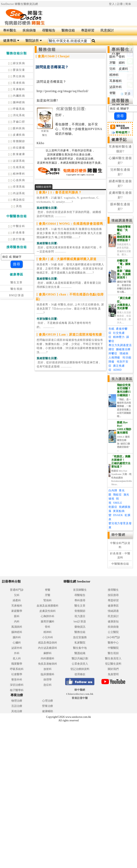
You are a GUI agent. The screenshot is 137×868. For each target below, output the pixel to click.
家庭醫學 (17, 611)
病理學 (48, 680)
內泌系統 (17, 193)
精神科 (48, 632)
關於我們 (113, 669)
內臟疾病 (17, 96)
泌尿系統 (17, 161)
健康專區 (11, 41)
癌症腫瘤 (17, 148)
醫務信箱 (68, 30)
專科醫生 (10, 30)
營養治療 (48, 706)
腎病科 (48, 600)
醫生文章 (17, 282)
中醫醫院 (113, 648)
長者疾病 (17, 83)
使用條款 (80, 674)
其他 (17, 206)
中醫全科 (17, 226)
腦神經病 (17, 102)
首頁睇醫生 (80, 590)
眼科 (17, 616)
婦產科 (17, 600)
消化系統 (17, 115)
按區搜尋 (113, 595)
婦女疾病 (17, 63)
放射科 (48, 669)
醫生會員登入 (113, 658)
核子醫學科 (17, 690)
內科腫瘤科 (48, 658)
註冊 (120, 4)
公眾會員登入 (80, 664)
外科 (17, 653)
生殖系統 (17, 167)
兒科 (17, 595)
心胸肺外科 (48, 616)
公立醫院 (113, 632)
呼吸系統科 (17, 669)
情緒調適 (113, 611)
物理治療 (17, 701)
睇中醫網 (118, 535)
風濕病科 (17, 627)
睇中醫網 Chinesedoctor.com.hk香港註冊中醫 (80, 694)
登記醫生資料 (113, 664)
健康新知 (113, 622)
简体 (128, 4)
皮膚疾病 (17, 135)
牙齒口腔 (17, 122)
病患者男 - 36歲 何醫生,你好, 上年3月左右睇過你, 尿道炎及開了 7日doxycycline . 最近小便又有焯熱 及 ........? (70, 309)
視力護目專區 (122, 379)
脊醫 (48, 590)
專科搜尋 (80, 600)
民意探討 (107, 30)
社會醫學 (17, 674)
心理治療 (48, 701)
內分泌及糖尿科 (48, 648)
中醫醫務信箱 (120, 564)
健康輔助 (48, 711)
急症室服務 (80, 637)
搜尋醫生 (113, 590)
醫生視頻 (17, 289)
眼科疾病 (17, 128)
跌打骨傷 (17, 239)
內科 (17, 622)
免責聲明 (113, 674)
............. (69, 214)
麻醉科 (48, 653)
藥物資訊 (80, 627)
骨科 (48, 627)
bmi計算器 (80, 622)
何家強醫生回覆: (71, 109)
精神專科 (17, 174)
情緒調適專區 (122, 220)
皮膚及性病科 (48, 611)
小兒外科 (48, 637)
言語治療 (17, 706)
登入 (112, 4)
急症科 (48, 685)
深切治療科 (17, 685)
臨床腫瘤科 (48, 674)
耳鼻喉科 (17, 89)
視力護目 (80, 616)
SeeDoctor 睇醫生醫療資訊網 (19, 4)
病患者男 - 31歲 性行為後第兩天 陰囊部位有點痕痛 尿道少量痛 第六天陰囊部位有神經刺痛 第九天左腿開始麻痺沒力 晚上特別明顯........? (69, 233)
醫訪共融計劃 (80, 658)
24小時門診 (113, 637)
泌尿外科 (17, 648)
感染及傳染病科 (48, 643)
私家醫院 (80, 643)
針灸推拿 (17, 233)
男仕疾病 (17, 76)
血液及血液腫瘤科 (48, 606)
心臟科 (17, 643)
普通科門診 (17, 590)
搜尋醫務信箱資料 (120, 103)
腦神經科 (17, 632)
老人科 (17, 658)
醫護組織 (80, 653)
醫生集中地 (80, 648)
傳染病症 (17, 200)
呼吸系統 (17, 109)
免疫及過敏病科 (48, 664)
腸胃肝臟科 (48, 622)
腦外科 (17, 637)
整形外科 (17, 680)
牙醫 (48, 595)
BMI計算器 (16, 295)
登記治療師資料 (80, 669)
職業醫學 (17, 664)
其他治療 (17, 711)
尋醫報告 (49, 30)
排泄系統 (17, 187)
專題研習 (88, 30)
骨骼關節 (17, 141)
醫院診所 (34, 41)
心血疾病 (17, 180)
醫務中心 (113, 643)
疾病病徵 (29, 30)
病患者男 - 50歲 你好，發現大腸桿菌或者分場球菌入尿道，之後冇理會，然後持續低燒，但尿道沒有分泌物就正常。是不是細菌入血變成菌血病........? (70, 269)
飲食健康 (17, 154)
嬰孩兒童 (17, 70)
